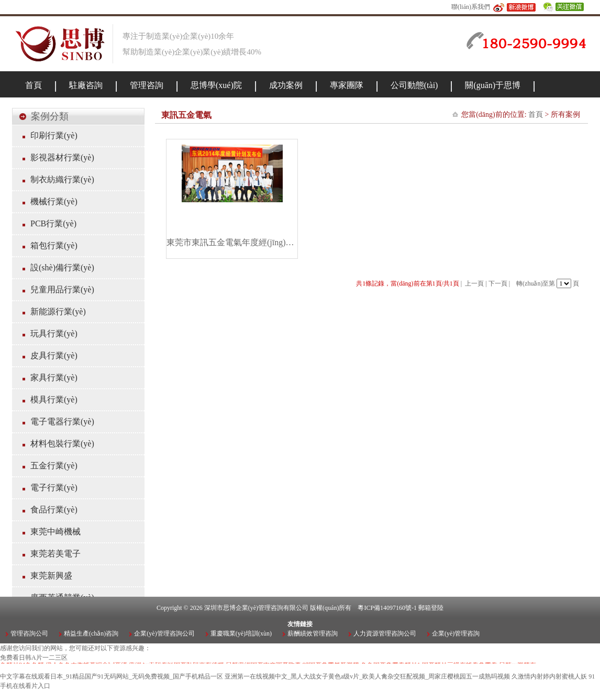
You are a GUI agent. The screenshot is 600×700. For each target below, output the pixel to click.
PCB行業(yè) (53, 223)
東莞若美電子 (55, 554)
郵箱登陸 (431, 608)
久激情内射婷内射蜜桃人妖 (549, 676)
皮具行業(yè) (54, 356)
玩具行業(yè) (54, 333)
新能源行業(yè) (58, 311)
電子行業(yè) (54, 488)
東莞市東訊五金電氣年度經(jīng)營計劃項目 (232, 242)
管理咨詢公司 (29, 633)
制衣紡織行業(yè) (62, 179)
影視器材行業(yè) (62, 157)
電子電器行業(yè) (62, 422)
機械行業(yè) (54, 201)
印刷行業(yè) (54, 135)
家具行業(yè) (54, 378)
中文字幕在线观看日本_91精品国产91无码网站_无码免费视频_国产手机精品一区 (112, 676)
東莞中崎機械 (55, 532)
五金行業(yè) (54, 466)
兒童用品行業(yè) (62, 289)
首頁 (536, 114)
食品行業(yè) (54, 510)
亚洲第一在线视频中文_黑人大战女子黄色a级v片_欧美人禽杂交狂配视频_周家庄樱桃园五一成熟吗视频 (367, 676)
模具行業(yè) (54, 400)
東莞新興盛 (51, 576)
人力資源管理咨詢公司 (385, 633)
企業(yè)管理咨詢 (456, 633)
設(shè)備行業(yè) (62, 267)
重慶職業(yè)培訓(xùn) (241, 633)
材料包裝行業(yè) (62, 444)
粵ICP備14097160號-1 (387, 608)
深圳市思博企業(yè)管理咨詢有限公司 (256, 608)
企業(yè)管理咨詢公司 (164, 633)
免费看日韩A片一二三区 (34, 658)
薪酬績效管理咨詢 (313, 633)
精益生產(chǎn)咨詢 (91, 633)
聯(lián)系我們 (471, 7)
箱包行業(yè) (54, 245)
